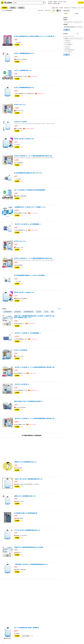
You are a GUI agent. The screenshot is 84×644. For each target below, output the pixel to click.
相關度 (54, 10)
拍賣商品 (13, 8)
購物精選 (5, 8)
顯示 (67, 13)
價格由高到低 (48, 10)
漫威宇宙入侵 (67, 8)
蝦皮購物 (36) (67, 41)
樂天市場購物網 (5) (68, 44)
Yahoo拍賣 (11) (68, 43)
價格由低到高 (41, 10)
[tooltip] (22, 45)
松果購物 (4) (67, 48)
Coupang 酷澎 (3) (68, 52)
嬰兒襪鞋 (61, 8)
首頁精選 (50, 2)
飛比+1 (59, 3)
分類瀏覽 (55, 2)
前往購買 (17, 45)
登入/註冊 (81, 3)
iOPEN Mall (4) (67, 46)
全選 (66, 39)
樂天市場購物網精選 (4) (69, 50)
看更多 (60, 309)
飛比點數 (55, 3)
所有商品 (21, 8)
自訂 (78, 34)
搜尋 (44, 3)
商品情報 (50, 3)
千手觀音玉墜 (74, 8)
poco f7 (79, 8)
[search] (27, 3)
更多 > (83, 8)
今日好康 (60, 2)
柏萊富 (57, 8)
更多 (52, 312)
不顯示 (77, 13)
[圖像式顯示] (60, 11)
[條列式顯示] (58, 11)
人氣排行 (65, 2)
